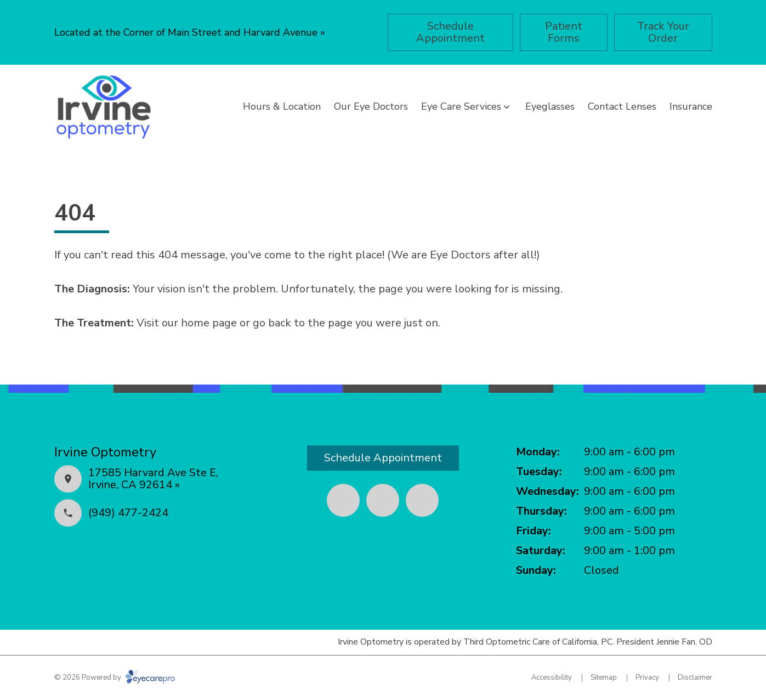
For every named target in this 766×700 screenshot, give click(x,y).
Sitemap (604, 678)
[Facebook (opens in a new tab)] (343, 500)
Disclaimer (695, 678)
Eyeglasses (550, 106)
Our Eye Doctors (371, 106)
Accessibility (552, 678)
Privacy (647, 678)
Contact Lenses (622, 106)
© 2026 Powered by (115, 678)
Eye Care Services (461, 106)
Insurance (691, 106)
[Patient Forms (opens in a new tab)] (564, 32)
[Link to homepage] (104, 107)
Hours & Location (282, 106)
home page (209, 323)
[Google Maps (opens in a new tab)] (422, 500)
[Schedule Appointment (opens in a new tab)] (450, 32)
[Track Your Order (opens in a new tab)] (663, 32)
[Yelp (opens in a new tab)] (383, 500)
